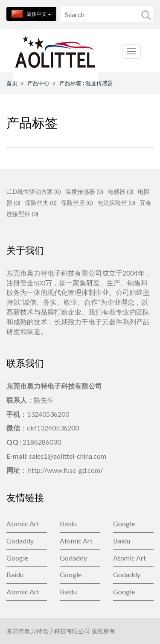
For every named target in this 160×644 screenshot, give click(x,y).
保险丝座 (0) (77, 203)
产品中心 (38, 83)
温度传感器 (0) (84, 191)
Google (124, 524)
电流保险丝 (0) (116, 203)
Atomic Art (23, 524)
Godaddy (20, 541)
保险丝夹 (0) (41, 203)
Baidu (68, 524)
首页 (12, 83)
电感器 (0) (121, 191)
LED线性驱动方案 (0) (34, 191)
